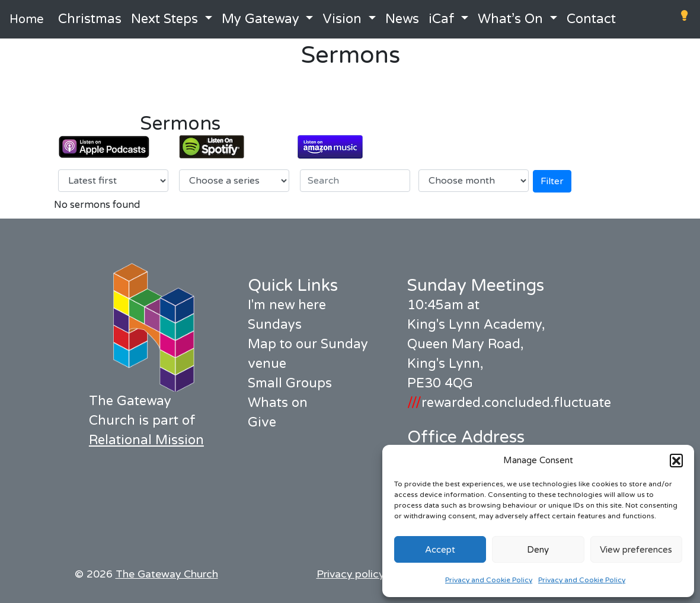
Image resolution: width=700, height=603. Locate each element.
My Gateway (260, 19)
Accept (440, 550)
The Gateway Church (167, 574)
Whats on (278, 403)
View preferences (636, 550)
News (402, 19)
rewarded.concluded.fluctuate (509, 403)
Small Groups (290, 383)
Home (27, 20)
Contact (591, 19)
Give (262, 422)
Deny (538, 550)
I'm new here (287, 305)
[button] (676, 460)
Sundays (275, 325)
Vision (342, 19)
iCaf (442, 19)
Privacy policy (350, 574)
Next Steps (164, 19)
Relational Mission (146, 440)
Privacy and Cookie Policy (489, 580)
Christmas (90, 19)
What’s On (510, 19)
